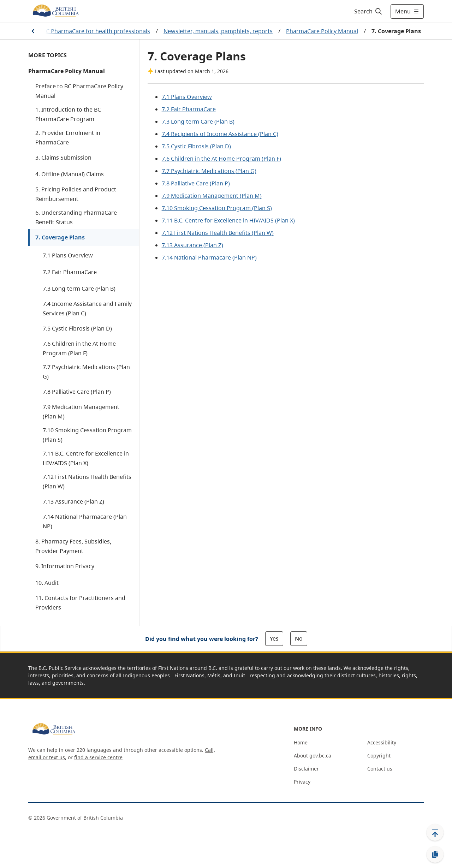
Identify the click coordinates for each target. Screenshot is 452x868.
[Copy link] (435, 855)
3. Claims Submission (63, 157)
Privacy (302, 782)
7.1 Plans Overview (68, 255)
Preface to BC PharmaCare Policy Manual (79, 91)
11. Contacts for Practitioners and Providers (80, 603)
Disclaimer (306, 769)
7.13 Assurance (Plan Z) (73, 501)
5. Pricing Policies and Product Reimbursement (76, 194)
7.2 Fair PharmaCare (70, 272)
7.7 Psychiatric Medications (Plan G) (86, 372)
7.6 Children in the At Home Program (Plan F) (79, 348)
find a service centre (98, 757)
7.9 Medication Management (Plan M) (81, 412)
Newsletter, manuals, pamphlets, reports (218, 31)
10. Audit (47, 583)
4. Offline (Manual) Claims (70, 174)
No (299, 638)
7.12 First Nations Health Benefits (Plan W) (87, 481)
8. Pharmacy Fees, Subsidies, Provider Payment (73, 546)
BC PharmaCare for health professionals (96, 31)
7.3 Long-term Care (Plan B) (79, 289)
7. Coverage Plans (60, 237)
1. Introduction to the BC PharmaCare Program (68, 114)
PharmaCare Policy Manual (322, 31)
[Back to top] (435, 832)
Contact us (380, 769)
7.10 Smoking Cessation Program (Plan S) (87, 435)
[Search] (368, 11)
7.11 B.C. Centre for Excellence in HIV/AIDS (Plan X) (86, 458)
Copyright (379, 756)
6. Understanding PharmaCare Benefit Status (76, 217)
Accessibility (382, 742)
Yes (274, 638)
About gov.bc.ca (313, 756)
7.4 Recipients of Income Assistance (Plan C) (220, 134)
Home (301, 742)
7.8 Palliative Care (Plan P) (77, 392)
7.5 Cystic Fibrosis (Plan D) (77, 328)
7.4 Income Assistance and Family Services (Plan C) (87, 308)
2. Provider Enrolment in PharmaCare (68, 138)
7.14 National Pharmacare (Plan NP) (85, 521)
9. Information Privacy (65, 566)
